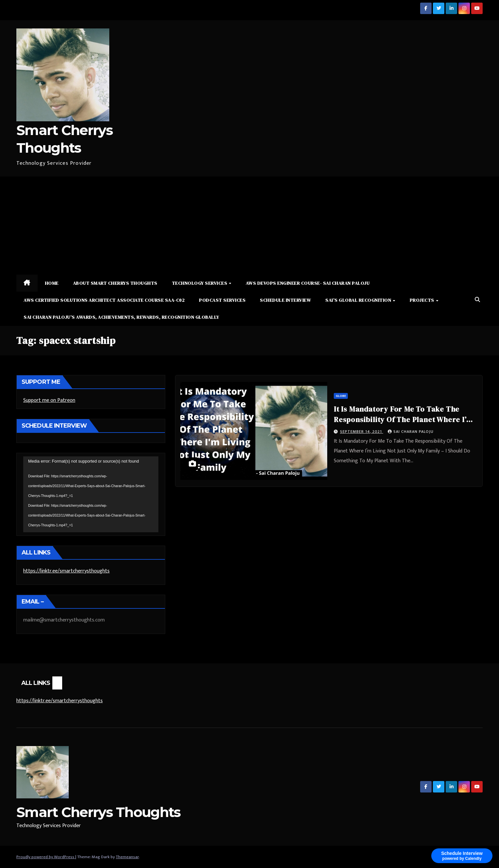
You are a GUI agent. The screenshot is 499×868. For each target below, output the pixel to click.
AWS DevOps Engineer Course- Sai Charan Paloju (308, 283)
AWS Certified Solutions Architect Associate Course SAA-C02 (104, 300)
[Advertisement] (250, 226)
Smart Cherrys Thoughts (98, 812)
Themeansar (127, 857)
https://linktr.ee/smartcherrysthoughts (66, 571)
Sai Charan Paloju (411, 432)
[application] (91, 494)
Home (52, 283)
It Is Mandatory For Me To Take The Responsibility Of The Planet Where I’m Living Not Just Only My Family (403, 419)
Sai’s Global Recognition (359, 300)
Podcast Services (222, 300)
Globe (341, 396)
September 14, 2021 (362, 432)
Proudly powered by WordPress (46, 857)
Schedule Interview (285, 300)
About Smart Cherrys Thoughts (115, 283)
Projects (423, 300)
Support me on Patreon (49, 400)
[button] (477, 300)
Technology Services (200, 283)
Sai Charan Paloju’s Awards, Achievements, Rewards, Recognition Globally (121, 317)
